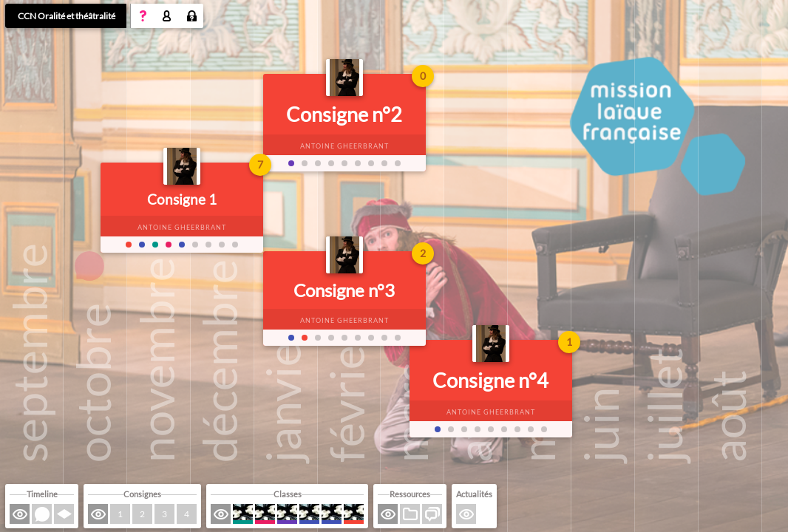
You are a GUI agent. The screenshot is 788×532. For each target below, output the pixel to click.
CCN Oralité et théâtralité (67, 16)
